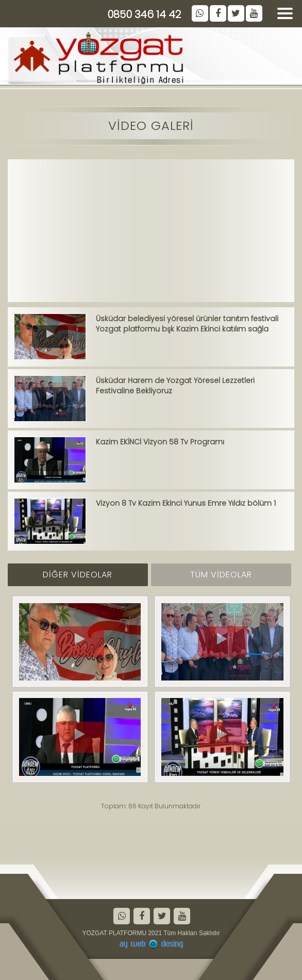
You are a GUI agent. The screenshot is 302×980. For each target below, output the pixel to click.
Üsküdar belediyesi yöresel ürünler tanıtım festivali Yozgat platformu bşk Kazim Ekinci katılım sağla (187, 324)
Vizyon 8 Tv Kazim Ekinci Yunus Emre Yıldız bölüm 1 (186, 503)
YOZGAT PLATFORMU (114, 933)
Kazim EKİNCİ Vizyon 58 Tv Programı (160, 442)
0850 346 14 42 (144, 14)
